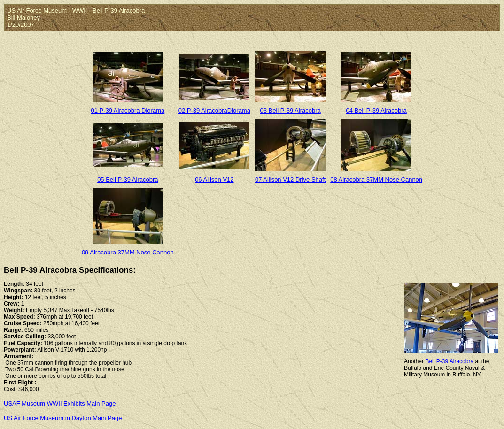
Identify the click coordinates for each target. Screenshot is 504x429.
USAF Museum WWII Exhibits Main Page (60, 403)
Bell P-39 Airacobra (449, 361)
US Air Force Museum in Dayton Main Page (63, 418)
